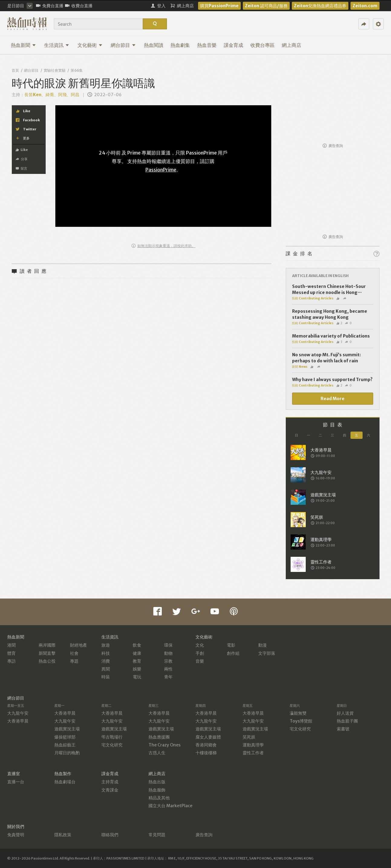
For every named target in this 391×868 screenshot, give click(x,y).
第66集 (77, 70)
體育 (11, 653)
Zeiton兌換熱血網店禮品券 (320, 6)
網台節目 (123, 45)
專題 (74, 661)
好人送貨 (345, 713)
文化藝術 (90, 45)
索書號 (343, 729)
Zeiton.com (365, 6)
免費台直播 (50, 6)
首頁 (15, 70)
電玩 (137, 677)
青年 (168, 677)
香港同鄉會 (206, 745)
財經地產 (79, 645)
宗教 (168, 661)
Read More (332, 399)
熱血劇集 (180, 45)
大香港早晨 (18, 721)
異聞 (106, 669)
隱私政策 (63, 835)
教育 (137, 661)
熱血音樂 (207, 45)
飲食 (137, 645)
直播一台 (16, 782)
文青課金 (110, 790)
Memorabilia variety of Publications (331, 336)
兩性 (168, 669)
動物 (168, 653)
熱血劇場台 (65, 782)
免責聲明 (16, 835)
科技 (106, 653)
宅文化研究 (112, 745)
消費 (106, 661)
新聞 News (300, 367)
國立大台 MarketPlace (170, 806)
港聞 (11, 645)
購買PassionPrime (219, 6)
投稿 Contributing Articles (313, 298)
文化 (200, 645)
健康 (137, 653)
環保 (168, 645)
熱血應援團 (159, 737)
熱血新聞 (23, 45)
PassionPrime (161, 170)
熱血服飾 (157, 790)
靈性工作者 (253, 753)
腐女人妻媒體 (208, 737)
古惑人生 (157, 753)
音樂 (200, 661)
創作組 (233, 653)
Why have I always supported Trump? (332, 380)
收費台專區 (262, 45)
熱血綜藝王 (65, 745)
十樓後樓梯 (206, 753)
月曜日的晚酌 (67, 753)
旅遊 (106, 645)
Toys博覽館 (301, 721)
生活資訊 (57, 45)
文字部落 (267, 653)
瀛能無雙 (298, 713)
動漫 (262, 645)
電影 (231, 645)
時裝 (106, 677)
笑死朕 (249, 737)
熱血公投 (47, 661)
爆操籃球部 (65, 737)
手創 (200, 653)
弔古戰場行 (112, 737)
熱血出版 (157, 782)
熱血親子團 (347, 721)
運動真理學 (253, 745)
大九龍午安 (18, 713)
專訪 (11, 661)
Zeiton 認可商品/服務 (266, 6)
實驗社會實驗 (55, 70)
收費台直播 (79, 6)
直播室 (14, 774)
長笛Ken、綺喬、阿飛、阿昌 (52, 95)
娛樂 (137, 669)
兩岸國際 (47, 645)
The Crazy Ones (165, 745)
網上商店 (292, 45)
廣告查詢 (333, 146)
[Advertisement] (333, 102)
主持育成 (110, 782)
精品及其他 (159, 798)
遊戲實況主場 (67, 729)
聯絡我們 (110, 835)
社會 (74, 653)
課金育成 (233, 45)
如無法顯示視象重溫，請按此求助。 (163, 246)
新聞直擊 (47, 653)
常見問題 (157, 835)
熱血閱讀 (154, 45)
